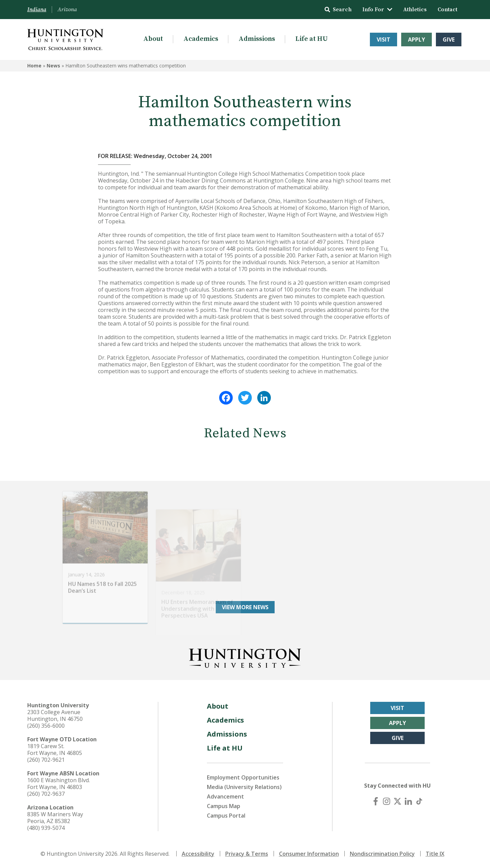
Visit (383, 40)
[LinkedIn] (408, 801)
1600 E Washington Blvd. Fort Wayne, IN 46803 (59, 784)
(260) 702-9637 (46, 794)
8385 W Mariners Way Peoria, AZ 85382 (55, 818)
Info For (377, 10)
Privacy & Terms (247, 854)
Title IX (435, 854)
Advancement (225, 796)
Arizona (67, 10)
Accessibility (198, 854)
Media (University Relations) (244, 787)
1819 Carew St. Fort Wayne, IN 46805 (55, 749)
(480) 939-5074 (46, 828)
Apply (416, 40)
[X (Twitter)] (397, 801)
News (53, 66)
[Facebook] (376, 801)
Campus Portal (226, 816)
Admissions (257, 39)
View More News (245, 607)
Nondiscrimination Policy (382, 854)
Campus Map (224, 806)
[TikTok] (419, 801)
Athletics (415, 10)
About (153, 39)
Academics (201, 39)
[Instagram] (387, 801)
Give (449, 40)
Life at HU (312, 39)
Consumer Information (309, 854)
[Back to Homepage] (245, 657)
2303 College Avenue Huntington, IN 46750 (55, 715)
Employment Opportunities (243, 777)
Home (34, 66)
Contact (447, 10)
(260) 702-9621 (46, 760)
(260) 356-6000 (46, 726)
